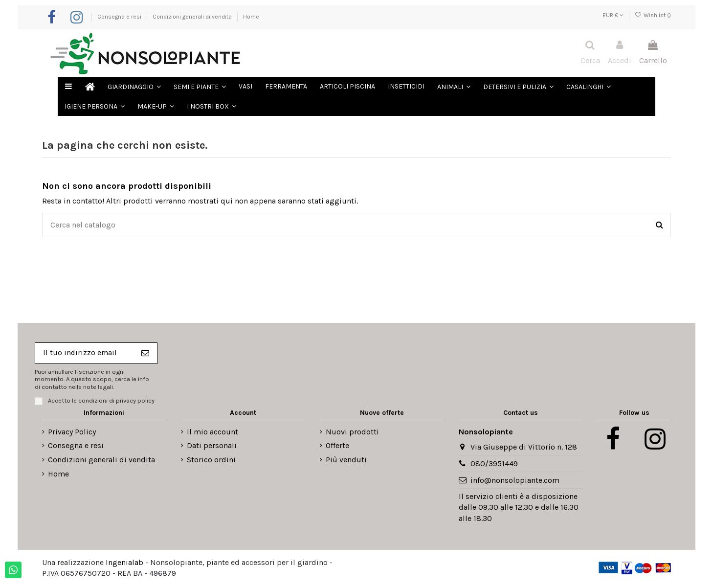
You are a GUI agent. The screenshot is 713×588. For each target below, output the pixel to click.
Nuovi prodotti (352, 433)
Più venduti (346, 461)
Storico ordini (211, 461)
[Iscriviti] (148, 354)
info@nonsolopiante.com (515, 482)
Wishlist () (653, 15)
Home (251, 17)
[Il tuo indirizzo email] (86, 354)
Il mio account (212, 433)
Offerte (337, 447)
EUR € (613, 15)
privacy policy (135, 402)
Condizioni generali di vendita (193, 17)
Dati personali (212, 447)
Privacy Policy (72, 433)
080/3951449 (494, 465)
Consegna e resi (120, 17)
